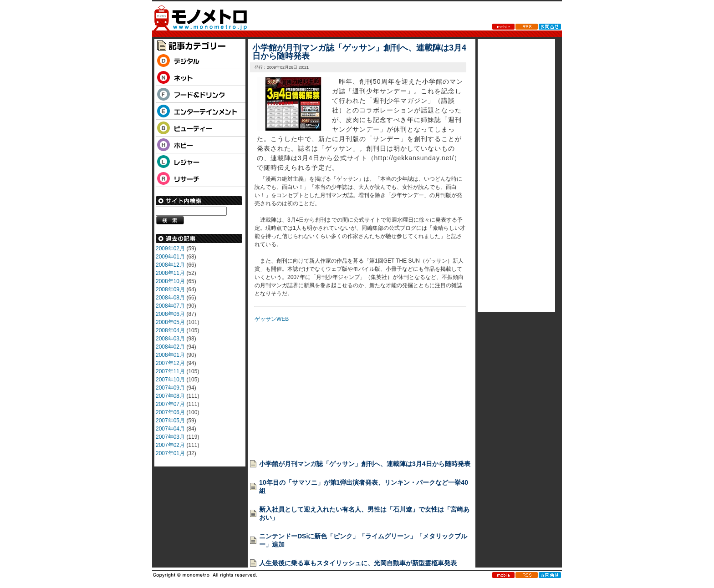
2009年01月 (170, 257)
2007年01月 (170, 453)
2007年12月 (170, 363)
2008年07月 (170, 306)
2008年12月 (170, 265)
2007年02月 (170, 445)
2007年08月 (170, 396)
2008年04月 (170, 330)
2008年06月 (170, 314)
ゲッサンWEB (272, 319)
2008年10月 (170, 281)
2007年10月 (170, 380)
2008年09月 (170, 289)
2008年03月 (170, 339)
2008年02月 (170, 347)
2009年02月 (170, 248)
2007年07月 (170, 404)
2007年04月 (170, 429)
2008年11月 (170, 273)
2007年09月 (170, 388)
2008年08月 (170, 298)
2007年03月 (170, 437)
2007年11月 (170, 371)
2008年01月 (170, 355)
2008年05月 (170, 322)
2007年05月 (170, 421)
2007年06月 (170, 412)
